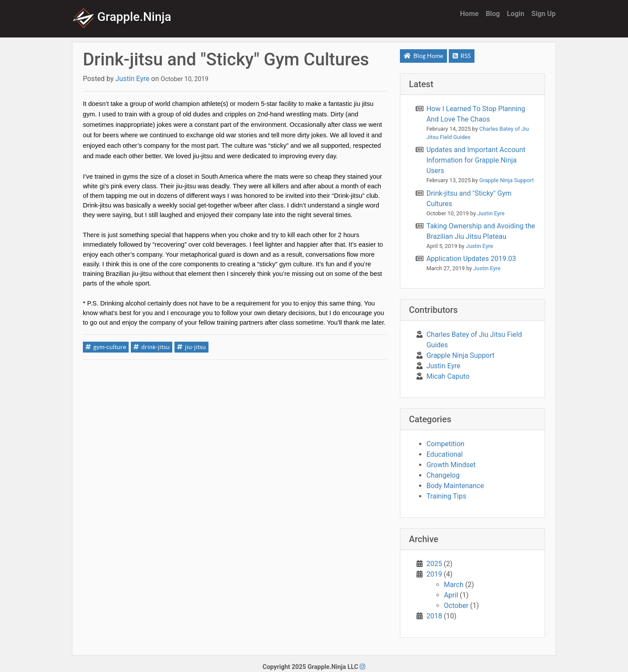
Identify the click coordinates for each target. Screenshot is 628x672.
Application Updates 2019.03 (471, 259)
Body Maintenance (455, 486)
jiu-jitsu (191, 347)
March (454, 585)
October (456, 606)
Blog (493, 14)
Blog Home (423, 56)
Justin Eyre (444, 366)
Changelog (443, 475)
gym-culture (106, 347)
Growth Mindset (451, 465)
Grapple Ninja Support (461, 355)
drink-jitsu (152, 347)
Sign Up (543, 14)
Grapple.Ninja (122, 17)
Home (469, 14)
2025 (434, 564)
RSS (462, 56)
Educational (445, 454)
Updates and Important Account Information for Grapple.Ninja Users (476, 160)
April (451, 595)
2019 (434, 574)
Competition (445, 444)
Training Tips (447, 496)
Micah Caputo (448, 376)
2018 (434, 616)
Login (515, 14)
